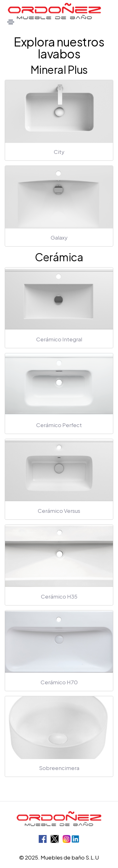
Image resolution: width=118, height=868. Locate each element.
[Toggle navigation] (11, 22)
